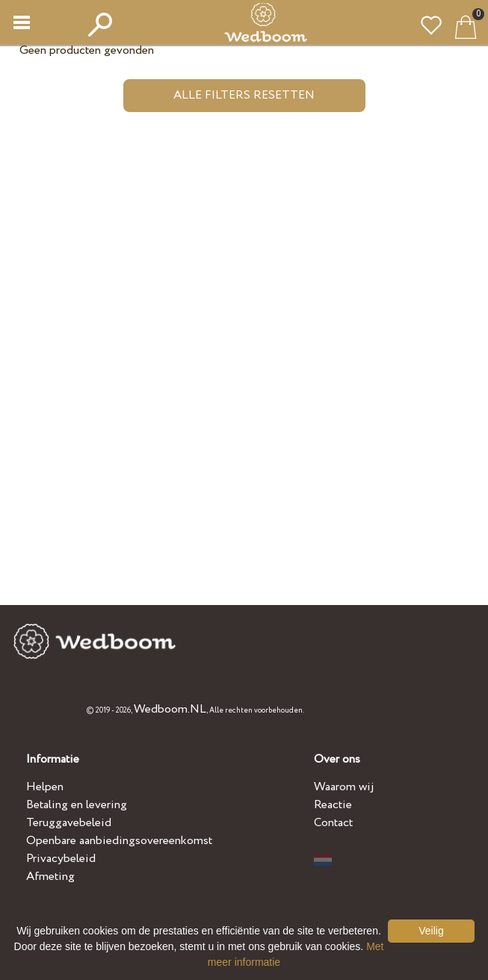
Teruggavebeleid (69, 823)
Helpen (45, 787)
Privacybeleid (61, 859)
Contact (333, 823)
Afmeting (50, 877)
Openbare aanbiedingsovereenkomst (119, 841)
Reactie (333, 805)
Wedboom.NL (170, 709)
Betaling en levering (77, 805)
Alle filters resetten (244, 95)
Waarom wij (344, 787)
